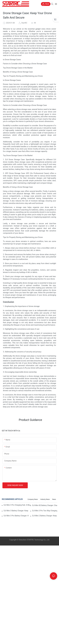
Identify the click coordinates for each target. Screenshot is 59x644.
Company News (33, 499)
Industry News (45, 499)
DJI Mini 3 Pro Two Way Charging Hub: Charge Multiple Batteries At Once (45, 511)
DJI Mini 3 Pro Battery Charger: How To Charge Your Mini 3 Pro (16, 516)
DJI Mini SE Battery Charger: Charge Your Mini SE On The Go (45, 505)
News (54, 499)
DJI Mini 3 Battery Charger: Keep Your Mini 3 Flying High (16, 511)
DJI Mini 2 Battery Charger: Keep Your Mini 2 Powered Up (45, 516)
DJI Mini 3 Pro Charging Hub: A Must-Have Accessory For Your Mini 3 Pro (17, 505)
